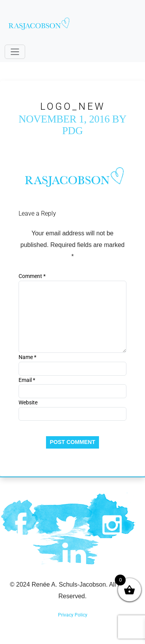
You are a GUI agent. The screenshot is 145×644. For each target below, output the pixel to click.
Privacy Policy (73, 615)
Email (27, 380)
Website (28, 402)
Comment (32, 276)
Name (27, 357)
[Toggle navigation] (15, 52)
